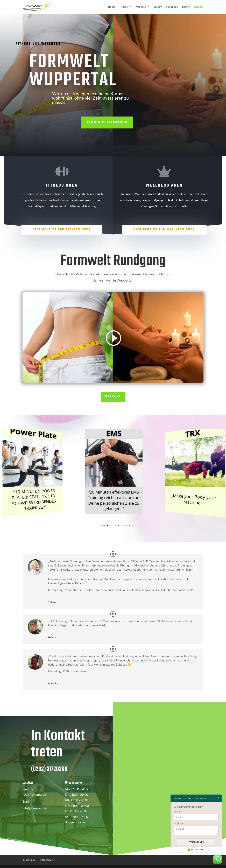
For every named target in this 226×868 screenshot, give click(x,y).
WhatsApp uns (196, 842)
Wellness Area (164, 185)
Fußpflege (172, 7)
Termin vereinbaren (107, 122)
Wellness (141, 7)
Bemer (186, 7)
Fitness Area (62, 185)
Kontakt (199, 7)
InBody (158, 7)
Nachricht (179, 823)
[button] (105, 526)
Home (112, 7)
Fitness (124, 7)
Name (177, 812)
